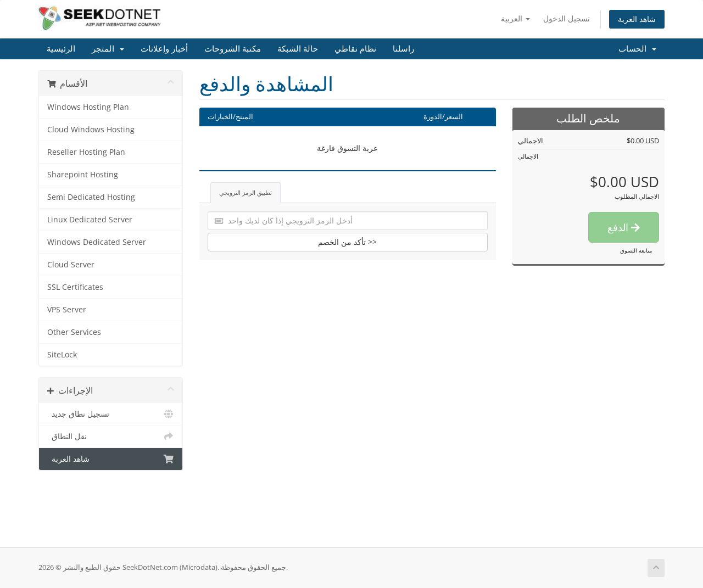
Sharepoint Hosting (83, 175)
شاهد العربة (637, 19)
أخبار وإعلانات (164, 49)
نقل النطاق (111, 436)
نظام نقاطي (355, 49)
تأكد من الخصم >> (347, 242)
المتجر (108, 49)
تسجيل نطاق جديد (111, 414)
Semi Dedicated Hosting (91, 197)
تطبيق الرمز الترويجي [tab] (246, 192)
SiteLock (62, 355)
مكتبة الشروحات (233, 49)
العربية (515, 18)
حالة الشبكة (298, 49)
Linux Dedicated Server (90, 220)
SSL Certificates (75, 287)
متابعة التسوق (636, 250)
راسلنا (403, 49)
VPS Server (67, 310)
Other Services (74, 332)
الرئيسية (61, 49)
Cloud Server (71, 265)
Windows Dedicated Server (97, 242)
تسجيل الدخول (567, 18)
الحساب (637, 49)
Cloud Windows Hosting (91, 130)
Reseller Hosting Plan (86, 152)
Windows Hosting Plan (88, 107)
